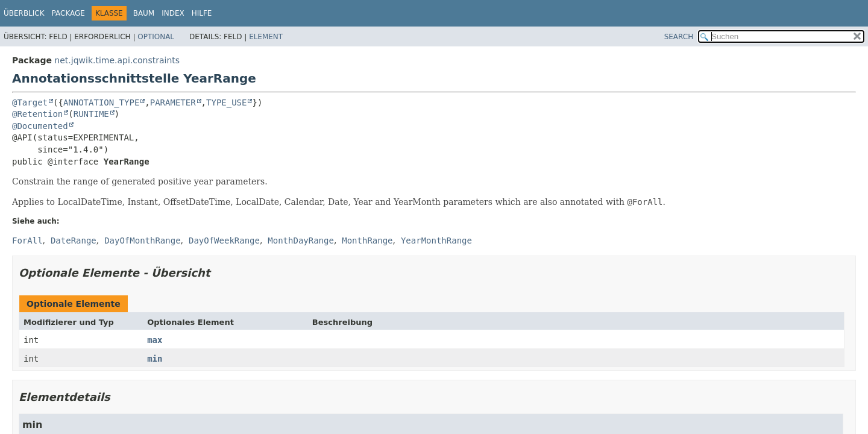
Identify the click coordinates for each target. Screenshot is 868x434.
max (155, 340)
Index (173, 13)
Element (266, 37)
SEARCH (679, 37)
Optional (156, 37)
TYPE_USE (226, 102)
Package (68, 13)
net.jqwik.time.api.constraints (117, 60)
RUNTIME (91, 114)
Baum (144, 13)
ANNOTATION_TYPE (101, 102)
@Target (30, 102)
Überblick (24, 13)
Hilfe (202, 13)
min (155, 359)
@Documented (40, 126)
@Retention (37, 114)
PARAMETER (173, 102)
